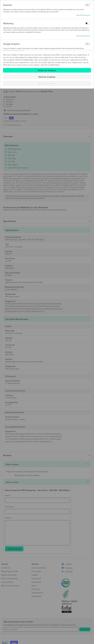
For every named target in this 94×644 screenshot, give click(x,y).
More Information (83, 15)
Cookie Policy (28, 60)
